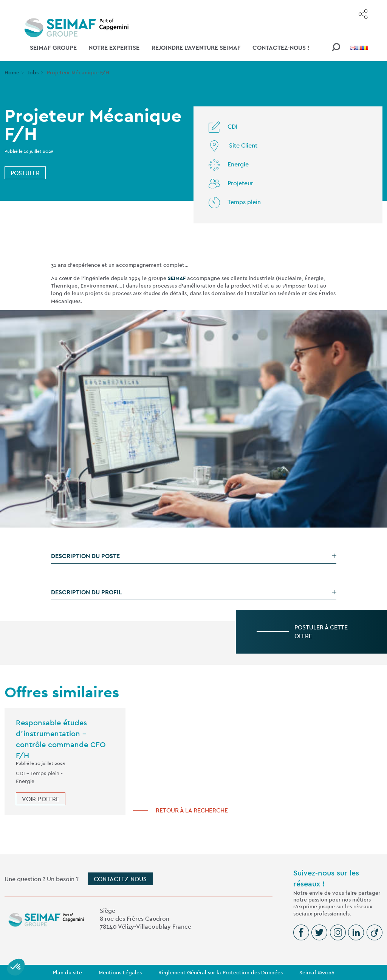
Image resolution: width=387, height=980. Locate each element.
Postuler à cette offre (321, 632)
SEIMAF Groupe (53, 48)
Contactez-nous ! (281, 48)
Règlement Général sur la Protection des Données (221, 972)
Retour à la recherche (192, 810)
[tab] (194, 556)
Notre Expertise (114, 48)
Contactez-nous (120, 879)
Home (12, 72)
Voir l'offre (41, 799)
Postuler (25, 173)
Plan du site (67, 972)
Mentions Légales (120, 972)
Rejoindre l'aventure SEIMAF (196, 48)
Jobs (33, 72)
